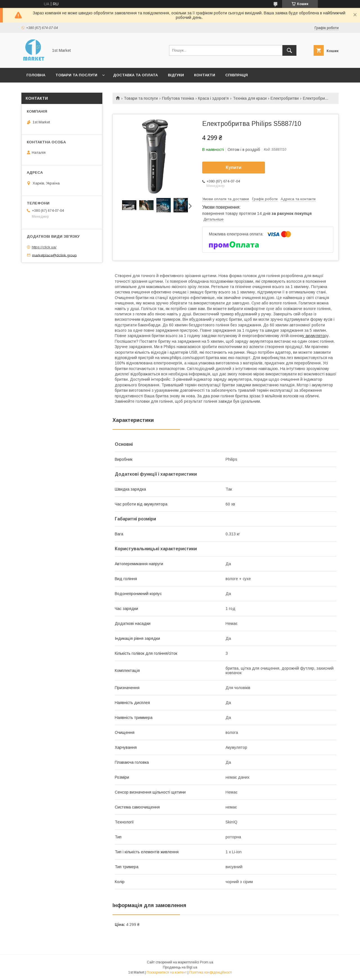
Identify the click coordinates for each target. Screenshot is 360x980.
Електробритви (285, 98)
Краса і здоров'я (213, 98)
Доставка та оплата (135, 75)
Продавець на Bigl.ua (180, 967)
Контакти (205, 75)
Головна (36, 75)
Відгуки (176, 75)
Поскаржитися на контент (167, 972)
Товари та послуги (76, 75)
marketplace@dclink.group (54, 255)
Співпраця (237, 75)
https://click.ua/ (44, 247)
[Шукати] (289, 50)
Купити (234, 167)
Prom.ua (207, 962)
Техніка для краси (250, 98)
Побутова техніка (178, 98)
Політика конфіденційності (211, 972)
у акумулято (313, 336)
